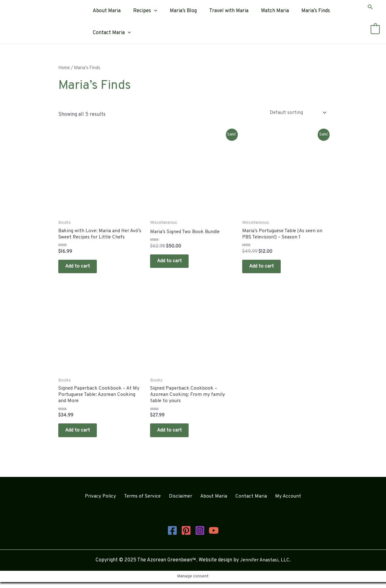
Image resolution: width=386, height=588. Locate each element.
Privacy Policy (106, 503)
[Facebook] (172, 536)
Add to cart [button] (80, 268)
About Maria (105, 11)
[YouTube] (214, 536)
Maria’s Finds (302, 11)
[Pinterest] (186, 536)
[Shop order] (297, 112)
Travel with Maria (220, 11)
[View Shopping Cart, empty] (375, 30)
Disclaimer (183, 503)
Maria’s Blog (177, 11)
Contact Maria (111, 33)
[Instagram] (200, 536)
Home (64, 68)
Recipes (141, 11)
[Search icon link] (370, 8)
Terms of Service (146, 503)
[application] (150, 11)
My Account (283, 503)
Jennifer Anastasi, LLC (265, 566)
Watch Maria (264, 11)
